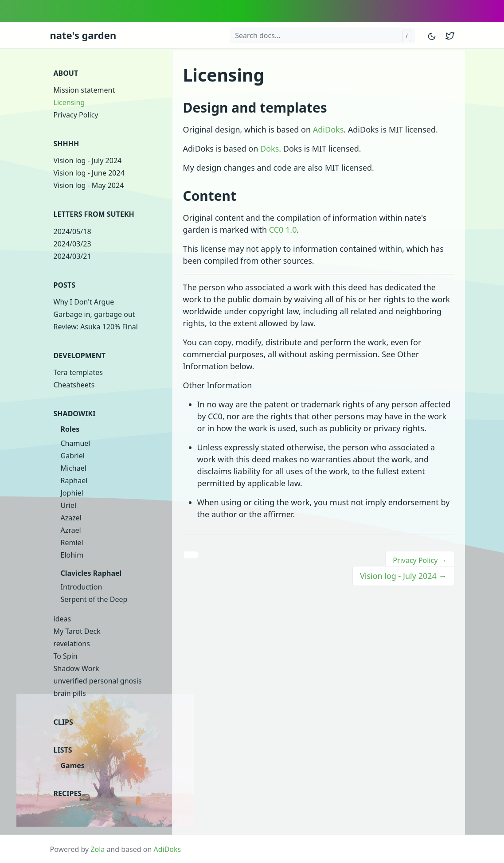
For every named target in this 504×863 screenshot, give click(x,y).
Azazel (71, 518)
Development (80, 355)
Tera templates (78, 372)
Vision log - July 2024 (88, 160)
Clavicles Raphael (91, 573)
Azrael (71, 530)
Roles (70, 429)
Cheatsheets (74, 385)
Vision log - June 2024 (89, 173)
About (66, 73)
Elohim (72, 555)
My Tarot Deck (77, 631)
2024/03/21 (72, 256)
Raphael (74, 480)
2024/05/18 (72, 231)
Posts (64, 285)
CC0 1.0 (283, 230)
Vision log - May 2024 (89, 185)
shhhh (66, 144)
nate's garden (83, 35)
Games (73, 765)
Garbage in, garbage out (94, 314)
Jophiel (72, 493)
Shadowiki (75, 414)
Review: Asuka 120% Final (96, 327)
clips (63, 722)
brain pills (70, 693)
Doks (270, 148)
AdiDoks (328, 129)
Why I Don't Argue (84, 302)
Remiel (72, 543)
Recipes (68, 793)
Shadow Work (76, 668)
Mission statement (84, 90)
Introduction (82, 587)
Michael (74, 468)
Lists (63, 750)
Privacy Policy (76, 115)
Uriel (69, 505)
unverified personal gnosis (98, 681)
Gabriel (73, 456)
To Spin (66, 656)
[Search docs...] (322, 35)
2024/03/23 (72, 244)
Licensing (69, 102)
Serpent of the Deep (94, 599)
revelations (72, 644)
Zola (98, 849)
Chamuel (76, 443)
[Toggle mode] (432, 35)
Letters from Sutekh (94, 214)
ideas (63, 619)
